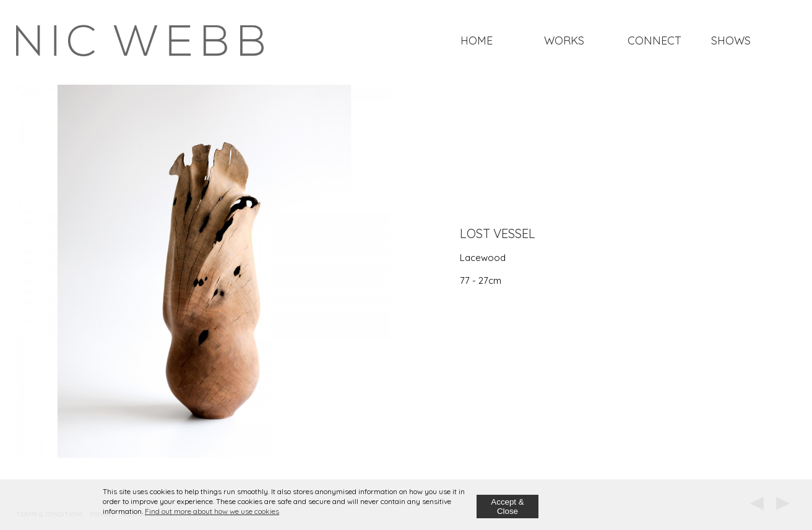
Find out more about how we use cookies (212, 511)
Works (564, 41)
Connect (654, 41)
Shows (731, 41)
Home (477, 41)
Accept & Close (507, 506)
